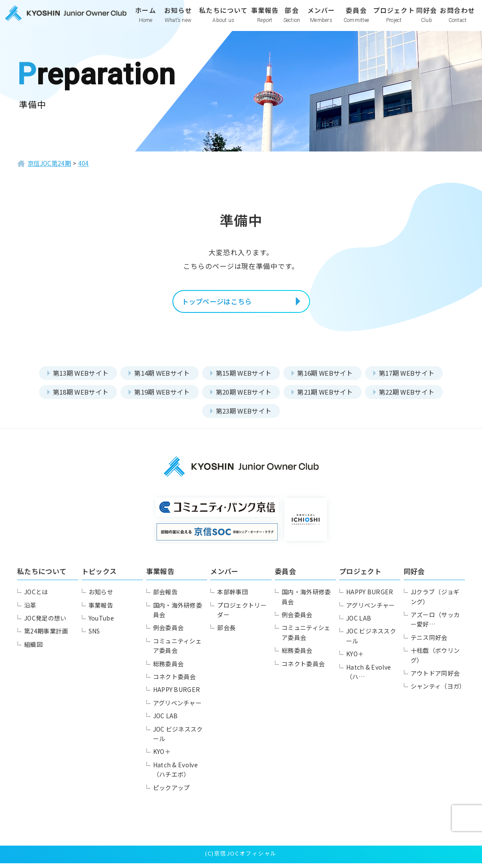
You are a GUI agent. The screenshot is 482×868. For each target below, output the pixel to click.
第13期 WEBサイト (75, 378)
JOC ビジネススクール (180, 738)
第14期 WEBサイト (159, 378)
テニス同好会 (431, 642)
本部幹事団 (234, 596)
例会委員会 (170, 633)
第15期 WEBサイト (244, 378)
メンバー (321, 20)
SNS (96, 636)
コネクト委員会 (177, 681)
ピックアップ (173, 792)
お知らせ (178, 20)
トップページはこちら (228, 304)
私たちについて (223, 20)
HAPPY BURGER (179, 695)
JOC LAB (167, 720)
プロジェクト (394, 20)
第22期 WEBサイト (413, 397)
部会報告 (167, 596)
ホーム (146, 20)
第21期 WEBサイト (328, 397)
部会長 (228, 633)
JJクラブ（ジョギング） (437, 601)
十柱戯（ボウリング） (437, 660)
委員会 (356, 20)
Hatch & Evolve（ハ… (371, 676)
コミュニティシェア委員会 (180, 650)
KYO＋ (163, 757)
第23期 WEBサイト (244, 415)
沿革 (31, 610)
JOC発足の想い (47, 623)
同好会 (426, 20)
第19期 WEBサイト (159, 397)
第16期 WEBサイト (328, 378)
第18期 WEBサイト (75, 397)
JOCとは (38, 596)
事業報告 (265, 20)
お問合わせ (457, 20)
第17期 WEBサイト (413, 378)
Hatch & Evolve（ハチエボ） (178, 774)
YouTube (103, 623)
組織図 (35, 649)
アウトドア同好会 (437, 678)
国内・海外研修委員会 (180, 615)
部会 (292, 20)
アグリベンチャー (180, 707)
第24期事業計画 (48, 636)
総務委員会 (170, 668)
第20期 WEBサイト (244, 397)
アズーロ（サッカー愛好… (437, 624)
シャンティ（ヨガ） (434, 696)
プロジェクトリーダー (244, 615)
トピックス (100, 576)
